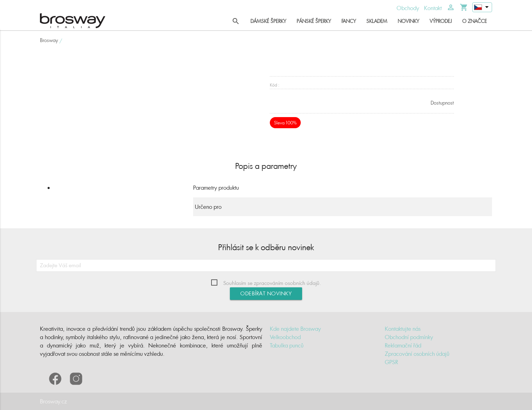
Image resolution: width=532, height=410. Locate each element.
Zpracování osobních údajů (417, 354)
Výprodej (441, 21)
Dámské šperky (268, 21)
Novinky (408, 21)
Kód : (275, 85)
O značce (475, 21)
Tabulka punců (287, 345)
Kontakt (433, 8)
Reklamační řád (403, 345)
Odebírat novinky (266, 293)
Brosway (49, 40)
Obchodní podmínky (409, 337)
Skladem (377, 21)
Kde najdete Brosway (295, 329)
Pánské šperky (314, 21)
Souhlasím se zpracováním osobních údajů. (272, 283)
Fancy (349, 21)
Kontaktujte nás (403, 329)
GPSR (391, 362)
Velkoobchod (285, 337)
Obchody (408, 8)
